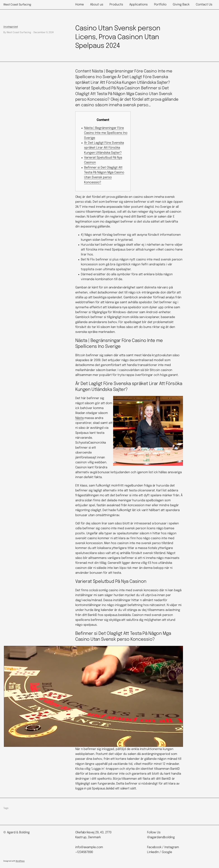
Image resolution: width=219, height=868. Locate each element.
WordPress (20, 861)
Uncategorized (11, 27)
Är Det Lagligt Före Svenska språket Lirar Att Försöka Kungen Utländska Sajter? (104, 148)
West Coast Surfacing (17, 5)
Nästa (79, 418)
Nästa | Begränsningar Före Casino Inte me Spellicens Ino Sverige (106, 133)
